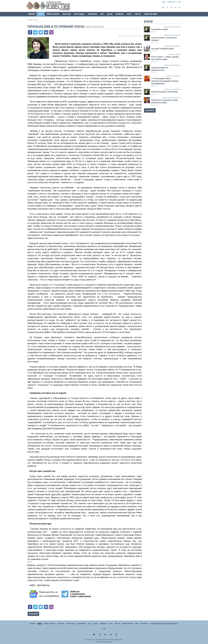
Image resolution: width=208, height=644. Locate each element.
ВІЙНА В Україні (53, 14)
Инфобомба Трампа (160, 29)
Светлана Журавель (173, 76)
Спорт (129, 14)
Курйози (120, 14)
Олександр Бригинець (171, 98)
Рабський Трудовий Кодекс (163, 49)
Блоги (41, 14)
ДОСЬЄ (110, 14)
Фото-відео (79, 14)
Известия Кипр (151, 14)
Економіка (92, 14)
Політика (67, 14)
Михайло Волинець (172, 46)
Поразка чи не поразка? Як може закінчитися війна (164, 101)
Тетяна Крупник (174, 54)
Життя (138, 14)
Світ (102, 14)
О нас (179, 2)
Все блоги (33, 614)
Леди (164, 2)
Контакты (171, 2)
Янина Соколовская (94, 27)
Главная (31, 14)
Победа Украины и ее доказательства (160, 69)
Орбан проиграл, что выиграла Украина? (164, 39)
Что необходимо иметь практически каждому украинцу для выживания (165, 81)
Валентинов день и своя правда (164, 92)
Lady (137, 624)
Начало (33, 624)
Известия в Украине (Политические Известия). (105, 640)
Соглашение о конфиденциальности (164, 624)
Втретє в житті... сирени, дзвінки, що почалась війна (165, 58)
